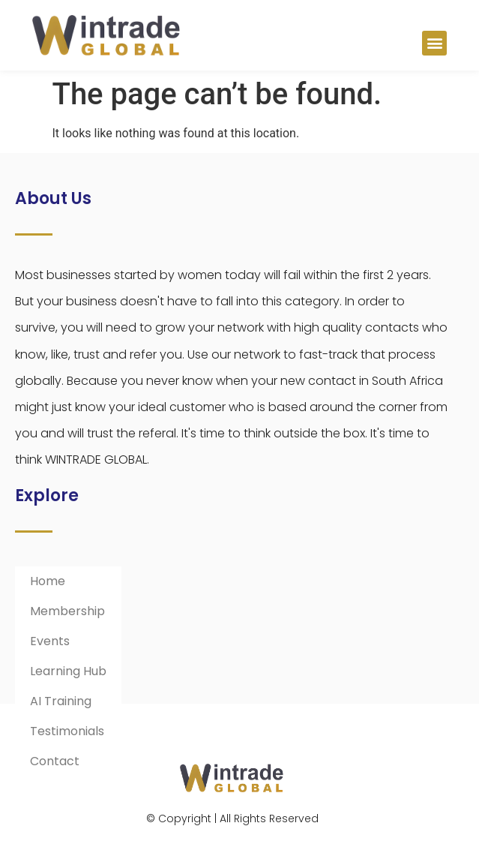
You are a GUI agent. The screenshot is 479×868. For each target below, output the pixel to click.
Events (50, 641)
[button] (434, 43)
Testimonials (67, 731)
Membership (67, 611)
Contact (55, 761)
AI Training (61, 701)
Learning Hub (68, 671)
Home (48, 581)
